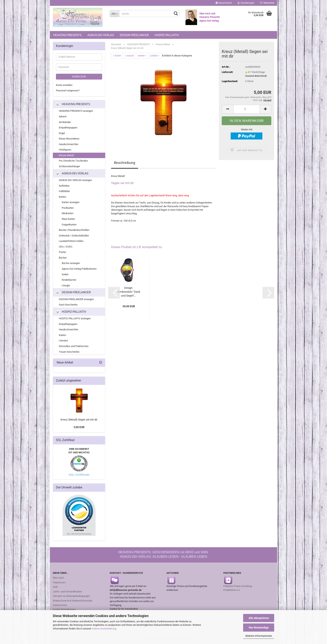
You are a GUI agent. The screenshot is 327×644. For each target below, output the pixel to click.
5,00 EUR (79, 427)
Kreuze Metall (66, 155)
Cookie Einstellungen (64, 609)
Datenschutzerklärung (104, 629)
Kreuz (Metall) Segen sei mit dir (79, 420)
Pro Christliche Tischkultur (73, 161)
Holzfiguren (65, 150)
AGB (55, 587)
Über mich (58, 578)
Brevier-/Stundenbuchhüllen (74, 230)
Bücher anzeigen (71, 263)
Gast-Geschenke (68, 305)
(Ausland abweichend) (256, 76)
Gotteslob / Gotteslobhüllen (74, 236)
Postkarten (68, 208)
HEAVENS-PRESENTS (67, 35)
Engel (62, 133)
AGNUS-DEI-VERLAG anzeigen (75, 180)
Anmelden (79, 77)
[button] (224, 3)
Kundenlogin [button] (246, 3)
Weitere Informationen (259, 636)
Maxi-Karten (68, 219)
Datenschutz (60, 605)
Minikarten (68, 213)
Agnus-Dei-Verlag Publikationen (79, 269)
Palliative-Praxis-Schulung (238, 586)
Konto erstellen (64, 85)
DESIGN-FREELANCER (134, 35)
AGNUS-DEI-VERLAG (101, 35)
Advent (63, 116)
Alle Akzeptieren (259, 618)
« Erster (117, 56)
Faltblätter (64, 191)
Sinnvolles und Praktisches (74, 346)
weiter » (142, 56)
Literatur (63, 341)
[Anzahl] (247, 109)
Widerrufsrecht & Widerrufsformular (73, 601)
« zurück (129, 56)
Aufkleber (64, 186)
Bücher (63, 258)
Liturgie (66, 285)
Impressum (59, 582)
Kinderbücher (69, 280)
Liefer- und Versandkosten (67, 592)
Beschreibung (125, 163)
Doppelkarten (69, 225)
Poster (62, 252)
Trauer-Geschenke (69, 352)
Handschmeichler (69, 144)
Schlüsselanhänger (69, 166)
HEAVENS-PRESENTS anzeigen (76, 111)
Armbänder (65, 122)
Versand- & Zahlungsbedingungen (71, 596)
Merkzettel (267, 3)
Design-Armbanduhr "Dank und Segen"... (129, 292)
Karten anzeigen (71, 202)
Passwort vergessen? (68, 90)
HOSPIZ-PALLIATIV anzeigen (75, 318)
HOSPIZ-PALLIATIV (167, 35)
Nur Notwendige (259, 628)
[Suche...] (114, 14)
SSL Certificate (79, 475)
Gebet (65, 274)
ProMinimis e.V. (232, 590)
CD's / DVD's (66, 247)
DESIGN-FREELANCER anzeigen (76, 299)
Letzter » (155, 56)
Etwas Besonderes (69, 139)
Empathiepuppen (68, 128)
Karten (62, 197)
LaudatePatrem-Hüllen (71, 241)
